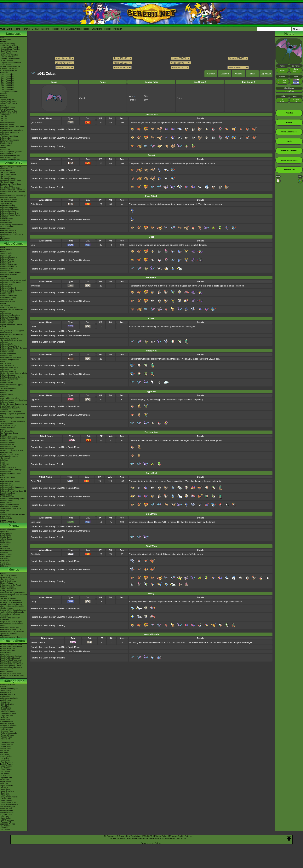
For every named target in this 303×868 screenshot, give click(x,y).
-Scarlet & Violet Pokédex (10, 67)
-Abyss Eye (5, 779)
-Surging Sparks (6, 727)
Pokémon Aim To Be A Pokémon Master (13, 193)
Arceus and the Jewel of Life (11, 602)
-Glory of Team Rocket (9, 797)
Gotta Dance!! (6, 654)
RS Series (4, 547)
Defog (34, 602)
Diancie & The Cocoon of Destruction (10, 619)
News (2, 38)
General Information (8, 529)
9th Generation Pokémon (10, 155)
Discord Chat (5, 150)
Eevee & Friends (7, 672)
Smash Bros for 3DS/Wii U (10, 358)
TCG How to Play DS (8, 389)
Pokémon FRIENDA (8, 522)
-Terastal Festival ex (8, 803)
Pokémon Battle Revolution (11, 412)
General (211, 74)
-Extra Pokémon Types (9, 689)
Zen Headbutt (37, 440)
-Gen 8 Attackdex (7, 88)
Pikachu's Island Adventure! (11, 660)
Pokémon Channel (7, 443)
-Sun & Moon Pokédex (9, 55)
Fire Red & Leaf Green (9, 433)
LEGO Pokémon (7, 142)
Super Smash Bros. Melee (10, 474)
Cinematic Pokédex (8, 107)
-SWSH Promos (6, 770)
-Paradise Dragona (8, 807)
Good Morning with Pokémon (11, 225)
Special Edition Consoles (10, 505)
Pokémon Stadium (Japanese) (12, 487)
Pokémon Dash (6, 441)
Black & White (6, 363)
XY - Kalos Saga (7, 186)
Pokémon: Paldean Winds (10, 215)
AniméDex (4, 169)
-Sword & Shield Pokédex (10, 59)
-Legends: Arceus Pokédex (11, 63)
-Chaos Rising (6, 708)
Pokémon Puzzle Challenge (11, 470)
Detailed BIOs (6, 535)
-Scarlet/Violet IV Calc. (9, 111)
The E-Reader (6, 458)
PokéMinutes (5, 221)
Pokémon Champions (9, 257)
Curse (34, 327)
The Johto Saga (6, 176)
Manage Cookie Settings (181, 836)
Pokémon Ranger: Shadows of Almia (12, 419)
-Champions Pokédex (9, 70)
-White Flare (5, 720)
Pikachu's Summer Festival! (11, 656)
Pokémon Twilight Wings (10, 209)
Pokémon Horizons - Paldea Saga (13, 196)
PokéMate (4, 460)
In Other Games (6, 501)
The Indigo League (7, 172)
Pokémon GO (6, 263)
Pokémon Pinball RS (8, 447)
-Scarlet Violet (6, 747)
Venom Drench (38, 642)
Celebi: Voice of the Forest (10, 585)
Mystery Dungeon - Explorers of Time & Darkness (12, 422)
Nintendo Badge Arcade (9, 360)
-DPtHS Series (6, 756)
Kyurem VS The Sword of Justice (13, 610)
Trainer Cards (6, 691)
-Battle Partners (6, 801)
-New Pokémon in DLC (9, 157)
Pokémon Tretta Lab (8, 369)
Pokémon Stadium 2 (8, 468)
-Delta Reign (5, 702)
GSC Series (5, 545)
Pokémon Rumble (7, 402)
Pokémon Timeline (7, 123)
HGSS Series (5, 556)
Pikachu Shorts (14, 641)
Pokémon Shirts (6, 144)
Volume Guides (6, 539)
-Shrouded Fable (7, 731)
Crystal (3, 466)
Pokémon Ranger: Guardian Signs (13, 400)
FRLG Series (5, 549)
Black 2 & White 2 (7, 365)
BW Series (4, 558)
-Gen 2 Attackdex (7, 76)
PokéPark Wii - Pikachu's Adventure (10, 409)
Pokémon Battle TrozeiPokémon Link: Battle (13, 335)
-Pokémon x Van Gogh (9, 136)
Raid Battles (5, 696)
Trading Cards (14, 681)
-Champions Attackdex (9, 92)
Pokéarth (118, 29)
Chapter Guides (6, 537)
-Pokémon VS (6, 822)
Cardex (3, 105)
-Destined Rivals (7, 721)
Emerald (3, 435)
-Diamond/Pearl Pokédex (10, 49)
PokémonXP (5, 128)
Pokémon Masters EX (9, 267)
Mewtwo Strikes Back (9, 577)
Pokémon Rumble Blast (9, 379)
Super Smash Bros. (8, 493)
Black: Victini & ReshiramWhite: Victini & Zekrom (12, 607)
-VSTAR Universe (7, 820)
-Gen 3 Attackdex (7, 78)
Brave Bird (36, 481)
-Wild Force (5, 816)
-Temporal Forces (7, 735)
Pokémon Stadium (7, 489)
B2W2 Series (5, 560)
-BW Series (5, 754)
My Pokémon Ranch (8, 425)
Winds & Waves (6, 249)
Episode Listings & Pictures (11, 167)
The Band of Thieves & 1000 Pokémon (11, 341)
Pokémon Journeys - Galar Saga (13, 190)
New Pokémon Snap (8, 298)
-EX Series (4, 758)
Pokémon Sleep (6, 271)
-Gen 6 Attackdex (7, 84)
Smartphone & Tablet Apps (10, 508)
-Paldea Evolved (7, 745)
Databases (14, 34)
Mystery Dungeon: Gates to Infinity (14, 373)
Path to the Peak (7, 219)
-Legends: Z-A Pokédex (9, 68)
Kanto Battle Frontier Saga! (11, 180)
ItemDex (3, 94)
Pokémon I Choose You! (10, 628)
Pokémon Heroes (7, 587)
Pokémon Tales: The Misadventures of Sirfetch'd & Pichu (11, 234)
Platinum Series (6, 554)
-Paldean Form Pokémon (10, 159)
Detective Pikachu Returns (10, 273)
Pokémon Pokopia (7, 259)
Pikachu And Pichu (7, 648)
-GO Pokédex (6, 65)
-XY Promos (5, 774)
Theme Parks (5, 146)
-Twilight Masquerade (9, 733)
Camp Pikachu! (6, 652)
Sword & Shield (6, 278)
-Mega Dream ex (7, 785)
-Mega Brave (5, 789)
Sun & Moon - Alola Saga (10, 188)
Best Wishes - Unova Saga (11, 184)
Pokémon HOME (7, 284)
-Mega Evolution (6, 716)
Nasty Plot (36, 359)
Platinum (4, 396)
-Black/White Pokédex (9, 51)
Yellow (3, 479)
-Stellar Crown (6, 729)
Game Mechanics (7, 109)
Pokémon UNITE (7, 269)
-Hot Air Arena (6, 799)
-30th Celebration (7, 704)
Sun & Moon (5, 305)
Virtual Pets (5, 510)
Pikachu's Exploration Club (11, 662)
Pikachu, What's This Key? (11, 674)
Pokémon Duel (6, 356)
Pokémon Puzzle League (10, 481)
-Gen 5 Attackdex (7, 82)
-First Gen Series (7, 762)
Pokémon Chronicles (8, 198)
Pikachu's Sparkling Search (11, 666)
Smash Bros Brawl (7, 427)
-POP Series (5, 776)
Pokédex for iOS (7, 391)
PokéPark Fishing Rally (9, 456)
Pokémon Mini (6, 472)
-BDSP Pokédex (6, 61)
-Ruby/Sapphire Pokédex (10, 47)
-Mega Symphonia (7, 791)
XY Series (4, 562)
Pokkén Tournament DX (9, 319)
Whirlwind (35, 286)
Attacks (238, 74)
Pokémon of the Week (9, 113)
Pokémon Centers (7, 124)
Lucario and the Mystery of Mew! (13, 593)
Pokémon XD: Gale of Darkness (13, 439)
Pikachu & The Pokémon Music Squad (12, 676)
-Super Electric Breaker (9, 805)
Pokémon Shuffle (7, 344)
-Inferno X (4, 787)
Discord (45, 29)
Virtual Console (6, 503)
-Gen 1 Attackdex (7, 74)
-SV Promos (5, 768)
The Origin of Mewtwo (9, 575)
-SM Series (5, 750)
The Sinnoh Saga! (7, 182)
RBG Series (5, 541)
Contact (36, 29)
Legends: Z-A (5, 255)
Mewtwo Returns (7, 583)
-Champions (5, 115)
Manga (14, 526)
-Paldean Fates (6, 737)
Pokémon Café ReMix (9, 265)
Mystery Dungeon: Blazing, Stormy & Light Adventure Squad (14, 405)
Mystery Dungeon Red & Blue (12, 450)
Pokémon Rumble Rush (9, 317)
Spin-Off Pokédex (7, 99)
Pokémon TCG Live (8, 302)
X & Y (2, 329)
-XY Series (4, 752)
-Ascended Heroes (7, 712)
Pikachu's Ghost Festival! (10, 658)
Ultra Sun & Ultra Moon (9, 307)
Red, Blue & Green (8, 477)
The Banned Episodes (9, 201)
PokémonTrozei (6, 452)
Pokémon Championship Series (12, 126)
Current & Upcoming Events (11, 152)
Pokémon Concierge (8, 230)
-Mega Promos (6, 766)
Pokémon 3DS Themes (9, 506)
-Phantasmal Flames (8, 714)
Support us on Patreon (151, 843)
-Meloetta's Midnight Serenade (12, 612)
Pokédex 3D (5, 381)
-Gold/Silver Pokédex (8, 45)
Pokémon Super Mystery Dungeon (14, 348)
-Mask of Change (7, 812)
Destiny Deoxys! (6, 591)
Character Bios (6, 171)
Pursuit (34, 163)
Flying (179, 98)
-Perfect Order (6, 710)
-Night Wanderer (7, 810)
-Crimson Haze (6, 814)
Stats (252, 74)
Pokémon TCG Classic (9, 698)
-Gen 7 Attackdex (7, 86)
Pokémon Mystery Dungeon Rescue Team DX (11, 291)
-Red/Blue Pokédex (8, 43)
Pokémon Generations (9, 207)
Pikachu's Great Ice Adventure (12, 664)
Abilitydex (4, 97)
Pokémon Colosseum (9, 437)
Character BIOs (6, 533)
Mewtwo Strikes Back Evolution (12, 631)
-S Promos (4, 828)
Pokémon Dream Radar (9, 367)
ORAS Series (5, 564)
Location (225, 74)
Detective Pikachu (7, 321)
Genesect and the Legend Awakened (10, 615)
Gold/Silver (4, 464)
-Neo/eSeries (5, 760)
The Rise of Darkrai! (8, 599)
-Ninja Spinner (6, 781)
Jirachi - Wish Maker (8, 589)
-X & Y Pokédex (6, 53)
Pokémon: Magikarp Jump (10, 315)
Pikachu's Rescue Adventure (11, 646)
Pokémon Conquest (8, 375)
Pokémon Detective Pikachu (11, 637)
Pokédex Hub (57, 29)
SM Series (4, 566)
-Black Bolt (4, 718)
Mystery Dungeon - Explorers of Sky (12, 415)
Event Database (6, 153)
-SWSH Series (6, 749)
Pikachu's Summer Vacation (11, 645)
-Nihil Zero (4, 783)
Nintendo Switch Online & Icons (12, 514)
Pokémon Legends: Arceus (11, 282)
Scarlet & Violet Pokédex (78, 29)
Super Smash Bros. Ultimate (11, 325)
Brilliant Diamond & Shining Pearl (13, 280)
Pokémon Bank (6, 333)
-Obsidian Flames (7, 743)
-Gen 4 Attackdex (7, 80)
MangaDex (4, 531)
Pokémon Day (6, 138)
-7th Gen (4, 121)
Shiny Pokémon (6, 203)
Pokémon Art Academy (9, 338)
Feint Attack (36, 204)
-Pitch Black (5, 706)
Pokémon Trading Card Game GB (13, 491)
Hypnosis (35, 400)
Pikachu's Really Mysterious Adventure (11, 669)
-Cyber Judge (5, 818)
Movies (14, 570)
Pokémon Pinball (7, 485)
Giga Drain (36, 522)
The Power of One (7, 579)
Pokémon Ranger (7, 448)
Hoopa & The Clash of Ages (11, 622)
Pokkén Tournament (8, 354)
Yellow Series (5, 543)
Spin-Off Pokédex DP (8, 101)
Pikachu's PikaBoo (7, 650)
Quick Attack (37, 123)
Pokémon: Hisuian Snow (10, 213)
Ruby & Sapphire (7, 431)
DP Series (4, 553)
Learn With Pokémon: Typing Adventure (11, 386)
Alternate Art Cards (8, 694)
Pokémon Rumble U (8, 371)
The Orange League (8, 174)
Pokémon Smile (6, 294)
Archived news (6, 39)
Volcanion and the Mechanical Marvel (12, 625)
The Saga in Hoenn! (8, 178)
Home (17, 29)
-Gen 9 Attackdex (7, 90)
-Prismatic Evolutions (8, 725)
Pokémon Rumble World (10, 346)
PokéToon (4, 217)
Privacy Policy (161, 836)
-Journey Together (7, 723)
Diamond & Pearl (7, 394)
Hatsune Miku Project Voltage (12, 130)
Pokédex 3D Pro (7, 383)
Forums (26, 29)
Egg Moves (266, 74)
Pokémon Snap (6, 483)
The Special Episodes (9, 200)
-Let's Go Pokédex (7, 57)
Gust (33, 245)
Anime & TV (14, 163)
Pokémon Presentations (9, 140)
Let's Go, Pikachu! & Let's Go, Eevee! (12, 310)
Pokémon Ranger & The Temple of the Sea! (14, 596)
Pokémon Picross (7, 350)
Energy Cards (6, 692)
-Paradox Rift (5, 739)
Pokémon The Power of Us (11, 629)
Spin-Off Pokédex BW (9, 103)
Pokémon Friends (7, 261)
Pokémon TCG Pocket (9, 275)
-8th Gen (4, 119)
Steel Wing (36, 554)
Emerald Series (6, 551)
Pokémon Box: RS (7, 445)
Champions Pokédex (101, 29)
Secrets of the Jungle (8, 633)
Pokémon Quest (6, 323)
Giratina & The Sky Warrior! (11, 600)
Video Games (14, 244)
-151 (2, 741)
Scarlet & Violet (6, 253)
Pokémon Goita (6, 518)
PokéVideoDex (6, 223)
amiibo (3, 512)
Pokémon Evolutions (8, 211)
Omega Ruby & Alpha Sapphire (12, 331)
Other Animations (7, 227)
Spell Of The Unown (8, 581)
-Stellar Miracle (6, 808)
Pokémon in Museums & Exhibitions (10, 133)
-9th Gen (4, 117)
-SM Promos (5, 772)
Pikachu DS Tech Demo (9, 454)
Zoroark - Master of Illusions (11, 604)
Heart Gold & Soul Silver (10, 398)
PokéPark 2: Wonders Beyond (12, 377)
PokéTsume (5, 240)
